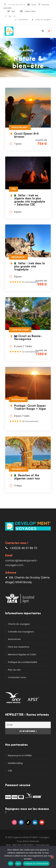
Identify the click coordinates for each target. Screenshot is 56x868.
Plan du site (14, 670)
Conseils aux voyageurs (21, 632)
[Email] (28, 725)
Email (34, 5)
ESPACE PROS (30, 11)
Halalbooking (15, 763)
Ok (11, 864)
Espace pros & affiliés (20, 755)
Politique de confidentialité (22, 662)
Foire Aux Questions (19, 647)
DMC (13, 11)
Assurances (14, 639)
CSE (10, 771)
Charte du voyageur (19, 624)
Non (18, 864)
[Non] (52, 857)
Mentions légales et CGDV (22, 654)
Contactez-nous (17, 677)
